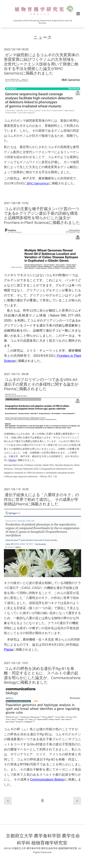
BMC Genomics (38, 183)
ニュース (43, 38)
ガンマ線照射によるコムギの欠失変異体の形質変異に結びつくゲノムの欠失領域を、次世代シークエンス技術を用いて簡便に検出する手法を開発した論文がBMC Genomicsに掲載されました (42, 64)
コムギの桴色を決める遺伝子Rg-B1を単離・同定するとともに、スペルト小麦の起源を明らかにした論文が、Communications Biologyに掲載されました (42, 676)
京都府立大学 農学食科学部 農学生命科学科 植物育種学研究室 (43, 839)
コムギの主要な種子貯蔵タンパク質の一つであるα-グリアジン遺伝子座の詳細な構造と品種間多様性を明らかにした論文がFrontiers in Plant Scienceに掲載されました (42, 216)
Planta (12, 460)
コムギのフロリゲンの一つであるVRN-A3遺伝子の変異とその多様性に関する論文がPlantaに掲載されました (41, 384)
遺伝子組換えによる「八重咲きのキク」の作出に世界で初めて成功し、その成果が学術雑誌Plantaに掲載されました (42, 500)
